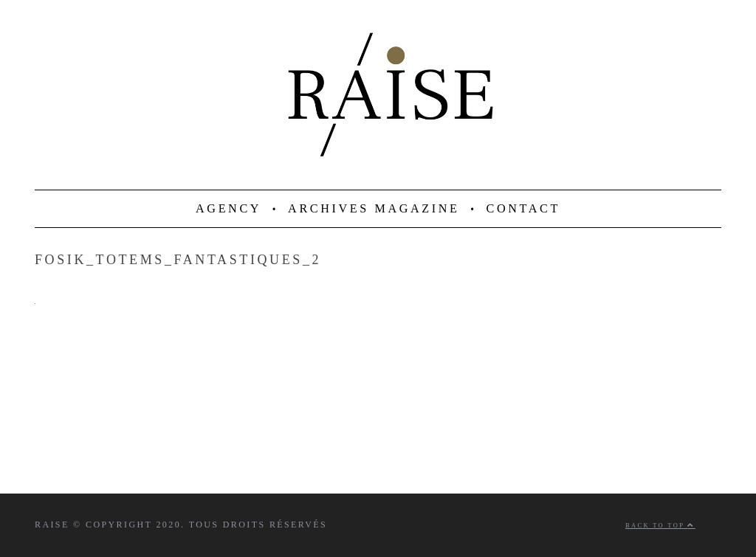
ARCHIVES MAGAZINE (374, 209)
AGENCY (228, 209)
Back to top (660, 526)
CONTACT (523, 209)
